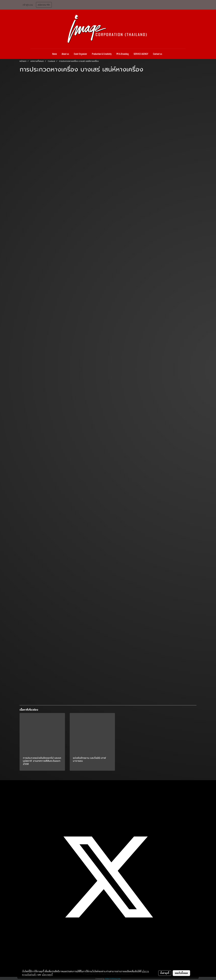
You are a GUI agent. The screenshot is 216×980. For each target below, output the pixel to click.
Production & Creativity (102, 54)
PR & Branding (123, 54)
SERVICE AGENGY (141, 54)
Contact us (158, 54)
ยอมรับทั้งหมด (181, 973)
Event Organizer (80, 54)
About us (65, 54)
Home (54, 54)
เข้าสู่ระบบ (28, 5)
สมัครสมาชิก (44, 5)
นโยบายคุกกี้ (47, 975)
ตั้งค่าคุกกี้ (165, 973)
